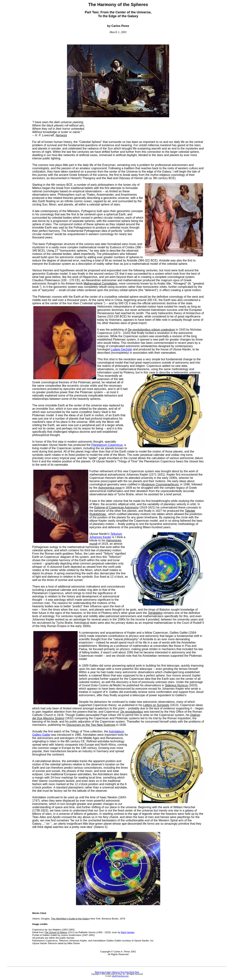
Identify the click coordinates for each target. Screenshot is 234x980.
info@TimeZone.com (120, 976)
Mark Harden (128, 932)
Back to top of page (103, 972)
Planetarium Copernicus (107, 445)
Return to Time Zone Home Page (126, 972)
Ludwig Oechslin (121, 349)
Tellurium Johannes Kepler (106, 535)
